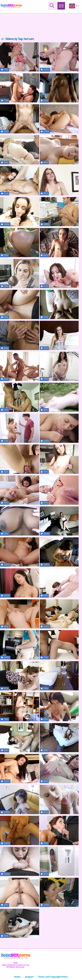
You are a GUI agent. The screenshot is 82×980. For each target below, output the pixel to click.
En (74, 6)
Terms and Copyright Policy (53, 977)
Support (29, 977)
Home (17, 977)
